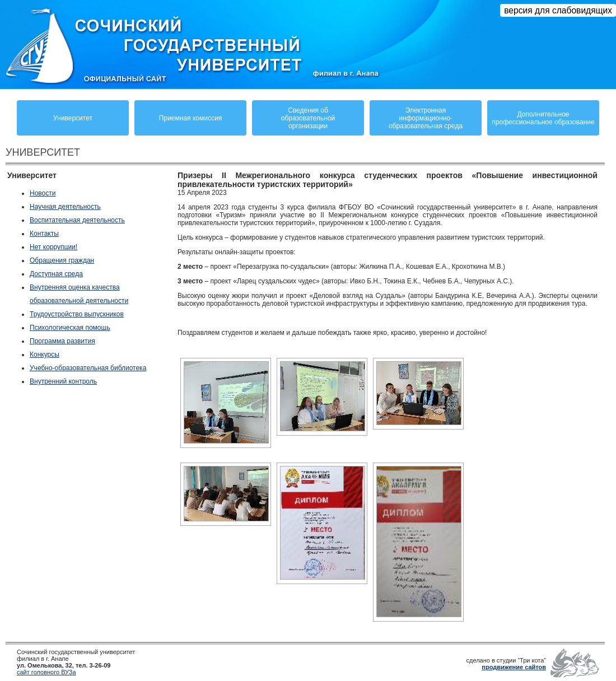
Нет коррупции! (53, 247)
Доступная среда (56, 274)
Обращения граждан (62, 260)
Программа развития (62, 341)
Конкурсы (45, 355)
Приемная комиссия (190, 118)
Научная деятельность (65, 207)
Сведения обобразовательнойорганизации (308, 118)
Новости (43, 193)
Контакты (44, 234)
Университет (73, 118)
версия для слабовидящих (558, 10)
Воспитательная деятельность (77, 220)
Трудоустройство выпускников (77, 314)
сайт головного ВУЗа (46, 672)
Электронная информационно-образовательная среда (426, 118)
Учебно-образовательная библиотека (88, 368)
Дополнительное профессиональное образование (543, 118)
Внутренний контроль (63, 381)
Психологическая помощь (70, 328)
